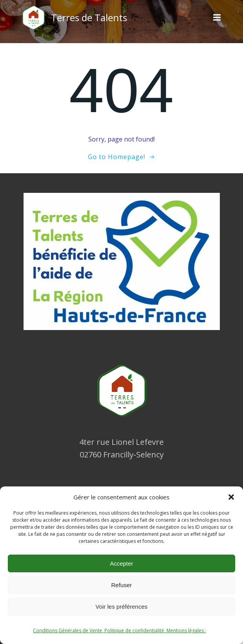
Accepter (121, 563)
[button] (231, 497)
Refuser (121, 585)
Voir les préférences (121, 607)
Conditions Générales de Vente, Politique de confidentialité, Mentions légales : (120, 630)
